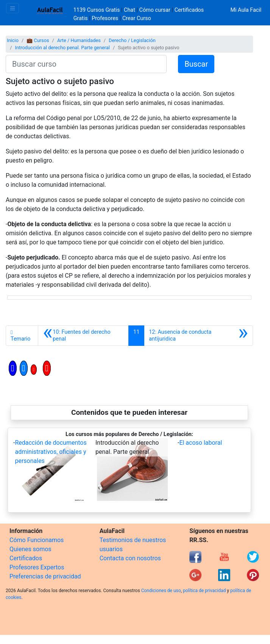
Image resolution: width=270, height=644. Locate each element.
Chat (130, 10)
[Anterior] (83, 336)
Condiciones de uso (161, 591)
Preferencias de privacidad (45, 576)
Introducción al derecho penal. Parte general (62, 48)
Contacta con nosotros (130, 558)
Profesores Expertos (37, 567)
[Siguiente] (198, 336)
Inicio (13, 40)
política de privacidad (204, 591)
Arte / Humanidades (79, 40)
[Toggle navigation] (12, 8)
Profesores (105, 18)
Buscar (196, 64)
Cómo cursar (155, 10)
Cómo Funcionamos (37, 540)
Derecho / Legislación (132, 40)
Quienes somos (30, 549)
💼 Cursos (38, 40)
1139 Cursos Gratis (97, 10)
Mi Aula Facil (246, 10)
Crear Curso (137, 18)
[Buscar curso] (86, 64)
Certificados (26, 558)
